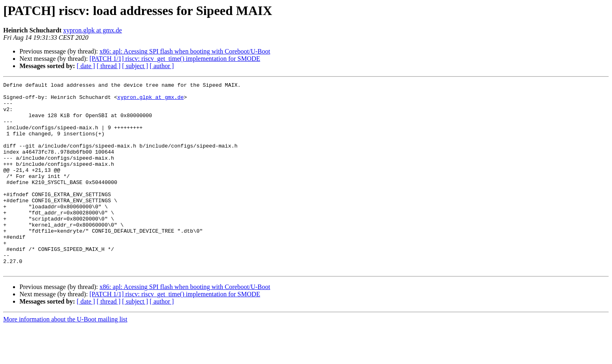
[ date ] (86, 66)
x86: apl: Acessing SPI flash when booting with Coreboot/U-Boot (185, 51)
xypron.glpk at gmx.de (93, 30)
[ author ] (162, 66)
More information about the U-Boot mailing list (65, 357)
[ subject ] (135, 66)
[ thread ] (109, 66)
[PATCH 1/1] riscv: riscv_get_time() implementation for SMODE (175, 59)
